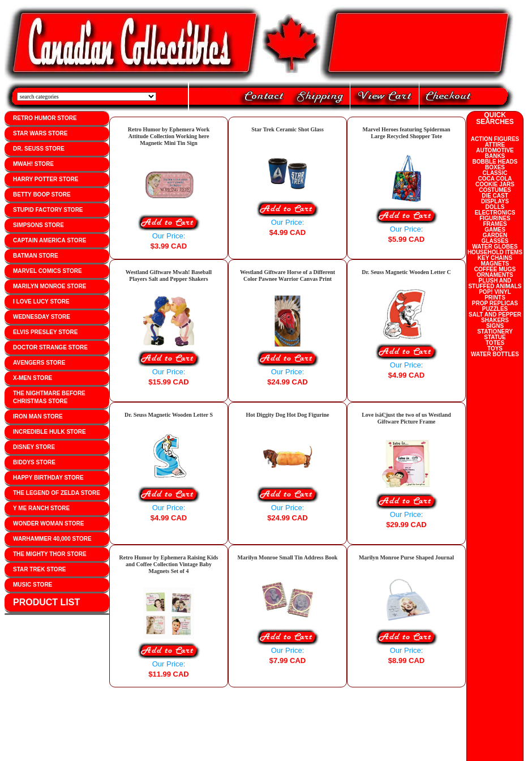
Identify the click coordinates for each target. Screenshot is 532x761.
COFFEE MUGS (495, 269)
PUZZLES (495, 309)
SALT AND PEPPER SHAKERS (495, 317)
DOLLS (495, 207)
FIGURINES (495, 218)
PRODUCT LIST (46, 602)
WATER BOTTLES (495, 354)
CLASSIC (495, 173)
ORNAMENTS (495, 275)
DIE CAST (495, 196)
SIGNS (495, 326)
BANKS (495, 156)
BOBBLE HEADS (495, 162)
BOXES (495, 167)
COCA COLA (495, 179)
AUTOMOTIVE (495, 150)
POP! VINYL (495, 292)
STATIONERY (495, 332)
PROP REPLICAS (495, 303)
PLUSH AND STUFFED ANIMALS (495, 283)
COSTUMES (495, 190)
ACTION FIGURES (495, 139)
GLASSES (495, 241)
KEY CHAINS (495, 258)
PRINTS (495, 298)
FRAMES (495, 224)
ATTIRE (495, 145)
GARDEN (495, 235)
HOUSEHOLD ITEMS (495, 252)
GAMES (495, 230)
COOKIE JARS (495, 184)
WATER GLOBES (495, 247)
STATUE (495, 337)
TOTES (495, 343)
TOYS (495, 349)
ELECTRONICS (495, 213)
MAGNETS (495, 264)
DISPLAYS (495, 201)
